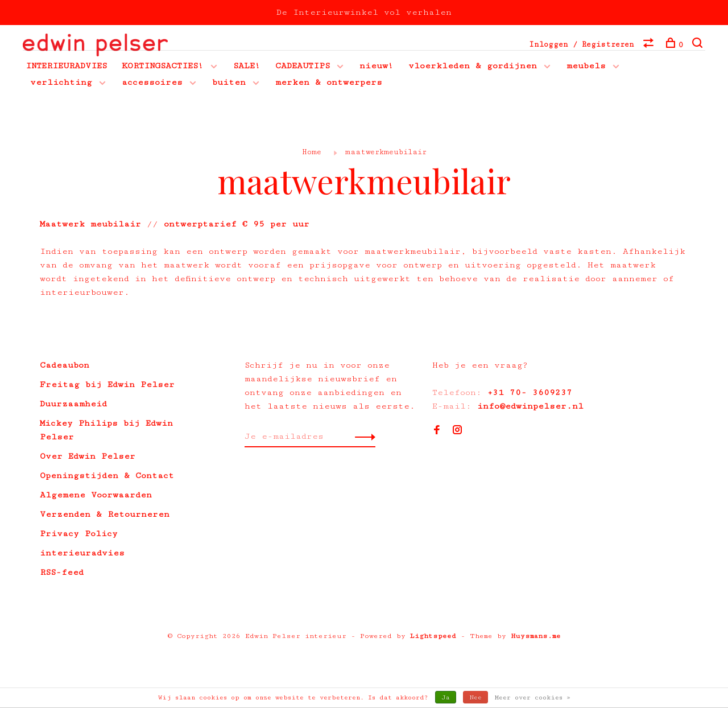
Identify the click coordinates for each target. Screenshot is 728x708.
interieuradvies (82, 554)
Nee (475, 697)
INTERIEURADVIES (66, 67)
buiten (229, 83)
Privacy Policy (79, 535)
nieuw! (377, 67)
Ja (446, 697)
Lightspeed (433, 637)
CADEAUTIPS (303, 67)
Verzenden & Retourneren (105, 515)
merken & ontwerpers (329, 83)
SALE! (247, 67)
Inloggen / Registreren (582, 44)
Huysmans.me (536, 637)
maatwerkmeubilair (386, 153)
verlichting (61, 83)
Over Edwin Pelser (88, 457)
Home (312, 153)
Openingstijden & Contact (107, 477)
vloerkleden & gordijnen (473, 67)
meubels (586, 67)
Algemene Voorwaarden (96, 496)
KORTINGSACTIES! (163, 67)
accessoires (152, 83)
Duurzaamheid (73, 405)
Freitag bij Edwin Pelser (107, 386)
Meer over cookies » (533, 697)
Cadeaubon (65, 366)
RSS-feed (62, 573)
